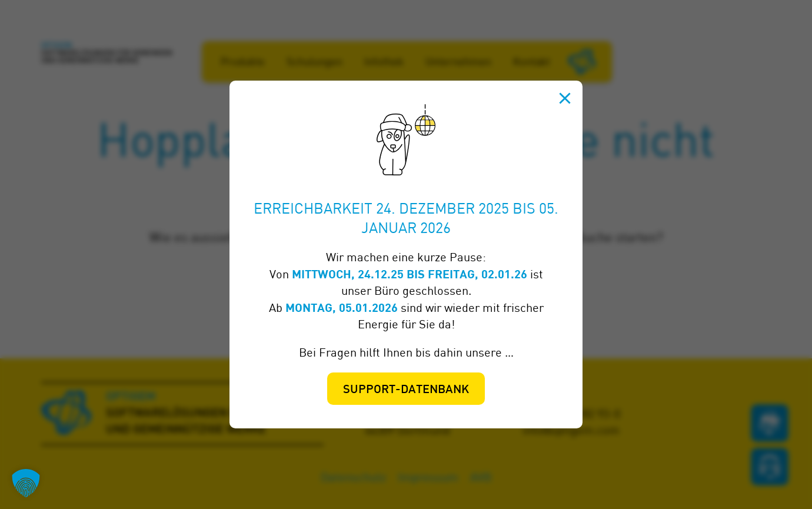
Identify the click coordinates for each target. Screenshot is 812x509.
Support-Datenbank (406, 390)
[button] (26, 483)
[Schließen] (565, 98)
